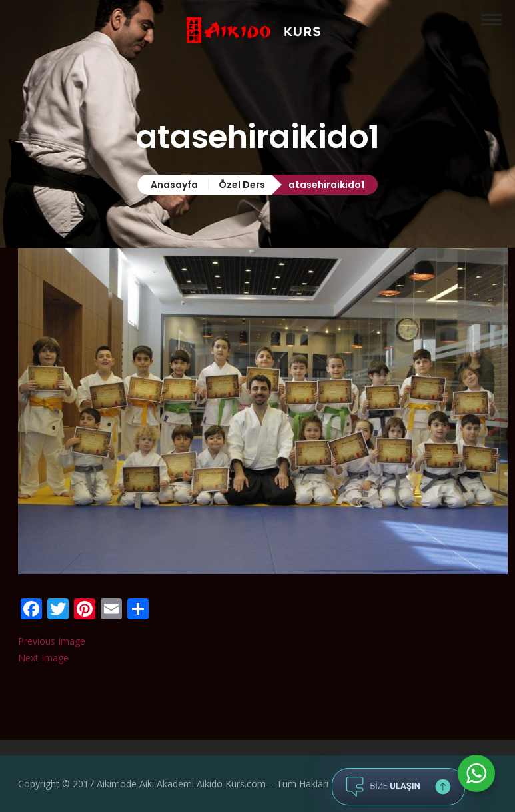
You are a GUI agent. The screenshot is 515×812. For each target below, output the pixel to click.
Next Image (43, 658)
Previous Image (52, 641)
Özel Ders (242, 185)
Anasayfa (174, 185)
